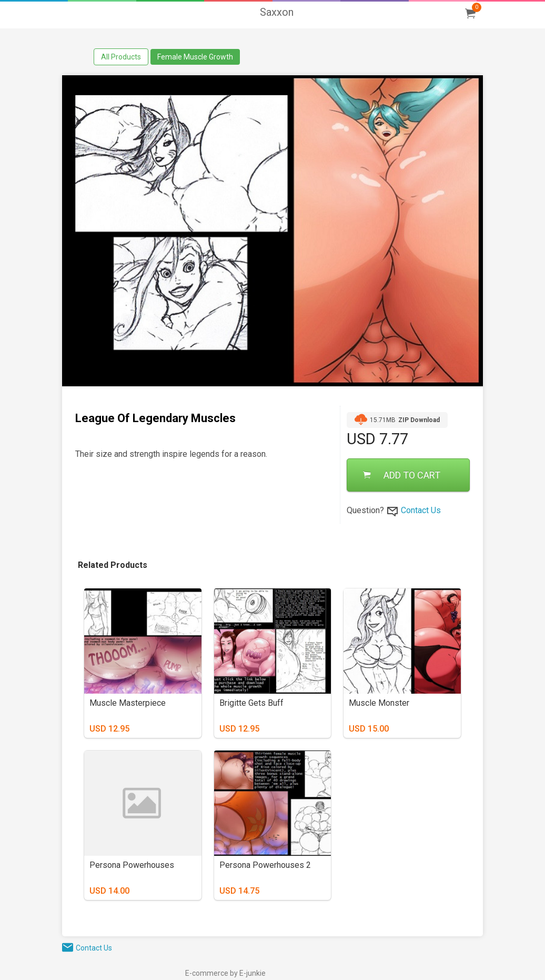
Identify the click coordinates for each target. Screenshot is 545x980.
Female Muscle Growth (195, 57)
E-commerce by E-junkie (225, 973)
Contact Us (421, 510)
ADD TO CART (402, 475)
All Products (121, 57)
